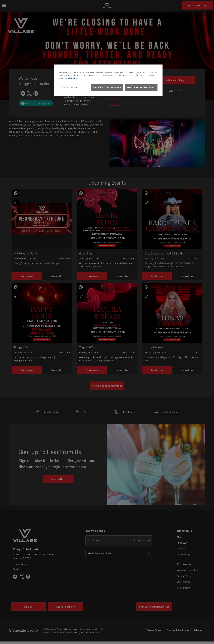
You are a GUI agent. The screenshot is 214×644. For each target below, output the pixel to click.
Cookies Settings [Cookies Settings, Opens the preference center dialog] (70, 87)
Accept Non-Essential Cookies (141, 87)
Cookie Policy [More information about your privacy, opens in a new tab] (71, 78)
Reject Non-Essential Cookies (107, 87)
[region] (108, 80)
